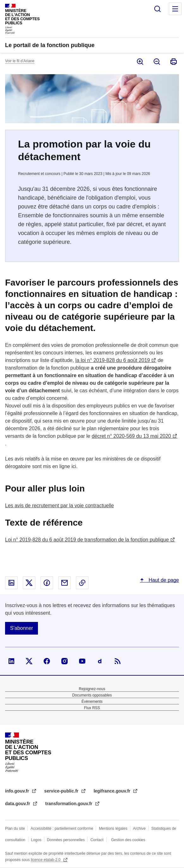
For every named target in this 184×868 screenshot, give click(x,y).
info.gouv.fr (18, 791)
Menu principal (175, 9)
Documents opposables (92, 695)
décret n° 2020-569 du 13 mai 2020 (131, 436)
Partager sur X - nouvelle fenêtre (29, 583)
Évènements (92, 702)
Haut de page (163, 580)
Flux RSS (92, 708)
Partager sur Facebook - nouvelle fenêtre (47, 583)
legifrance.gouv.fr (113, 791)
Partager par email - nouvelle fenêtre (64, 583)
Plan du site (15, 829)
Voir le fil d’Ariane (20, 61)
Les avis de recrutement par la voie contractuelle (59, 506)
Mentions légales (113, 829)
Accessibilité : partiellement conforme (62, 829)
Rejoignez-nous (92, 689)
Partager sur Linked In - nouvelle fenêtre (11, 583)
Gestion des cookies (128, 840)
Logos (36, 840)
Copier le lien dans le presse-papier (82, 583)
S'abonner (21, 628)
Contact (97, 840)
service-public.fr (62, 791)
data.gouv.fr (18, 804)
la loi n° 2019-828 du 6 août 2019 (113, 360)
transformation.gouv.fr (69, 804)
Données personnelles (66, 840)
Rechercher (157, 9)
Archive (139, 829)
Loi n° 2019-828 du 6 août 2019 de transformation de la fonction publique (87, 540)
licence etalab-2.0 (46, 860)
